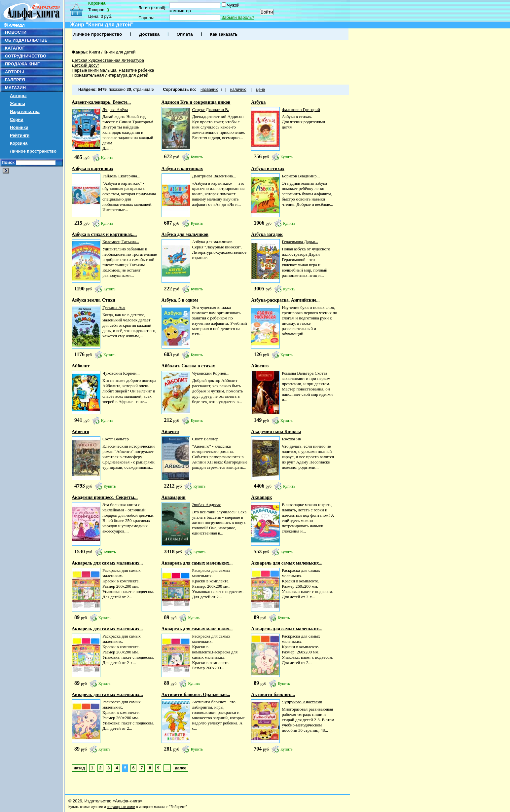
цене (261, 90)
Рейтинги (20, 135)
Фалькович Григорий (301, 110)
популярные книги (121, 807)
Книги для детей (120, 52)
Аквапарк (261, 497)
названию (209, 90)
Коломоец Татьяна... (121, 242)
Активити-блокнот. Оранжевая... (196, 695)
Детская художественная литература (108, 60)
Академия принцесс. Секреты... (105, 497)
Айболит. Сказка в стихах (188, 366)
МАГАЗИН (15, 88)
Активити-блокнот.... (273, 695)
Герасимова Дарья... (300, 242)
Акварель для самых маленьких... (107, 563)
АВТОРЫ (14, 72)
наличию (238, 90)
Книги (94, 52)
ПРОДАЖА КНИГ (22, 64)
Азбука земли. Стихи (93, 300)
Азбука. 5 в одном (180, 300)
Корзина (19, 143)
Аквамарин (174, 497)
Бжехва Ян (291, 439)
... (167, 768)
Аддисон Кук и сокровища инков (196, 102)
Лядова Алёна (115, 110)
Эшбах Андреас (207, 505)
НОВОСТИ (16, 32)
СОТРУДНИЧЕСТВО (26, 56)
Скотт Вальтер (116, 439)
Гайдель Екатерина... (121, 176)
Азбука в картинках (92, 169)
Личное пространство (33, 151)
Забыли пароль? (238, 17)
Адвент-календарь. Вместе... (101, 102)
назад (79, 768)
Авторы (18, 96)
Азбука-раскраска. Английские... (285, 300)
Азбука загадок (267, 234)
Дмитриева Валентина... (214, 176)
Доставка (149, 34)
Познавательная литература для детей (110, 75)
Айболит (81, 366)
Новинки (19, 127)
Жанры (18, 104)
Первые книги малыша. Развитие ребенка (113, 70)
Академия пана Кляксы (276, 432)
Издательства (25, 111)
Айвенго (260, 366)
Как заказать (224, 34)
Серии (17, 119)
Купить (107, 158)
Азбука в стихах (268, 169)
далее (181, 768)
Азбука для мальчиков (185, 234)
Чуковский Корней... (121, 373)
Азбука (258, 102)
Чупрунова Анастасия (302, 702)
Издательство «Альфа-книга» (113, 801)
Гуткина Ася (114, 307)
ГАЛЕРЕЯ (15, 80)
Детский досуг (85, 65)
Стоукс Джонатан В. (211, 110)
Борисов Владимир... (301, 176)
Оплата (184, 34)
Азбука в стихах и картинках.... (104, 234)
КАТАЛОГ (15, 48)
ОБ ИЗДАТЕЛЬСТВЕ (26, 40)
